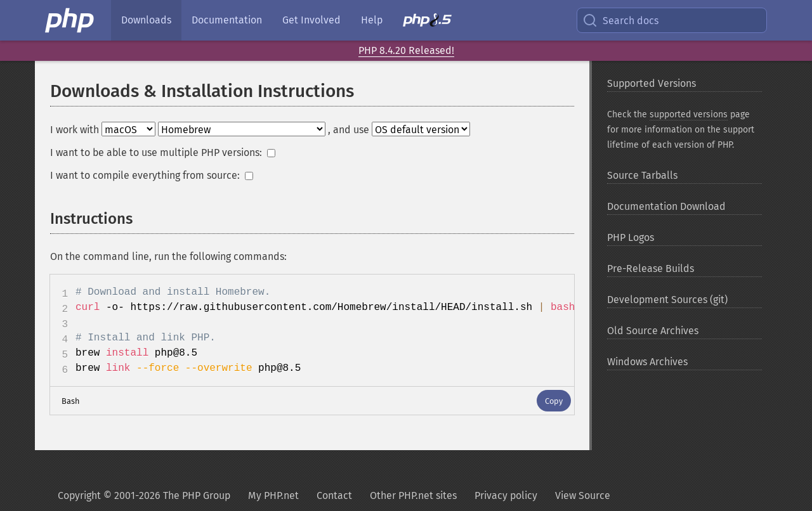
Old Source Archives (653, 331)
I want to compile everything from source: (152, 175)
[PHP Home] (70, 20)
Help (372, 20)
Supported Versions (652, 83)
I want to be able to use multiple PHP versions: (163, 152)
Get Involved (311, 20)
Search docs (620, 20)
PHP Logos (631, 237)
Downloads (146, 20)
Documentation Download (666, 206)
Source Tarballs (642, 175)
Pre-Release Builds (651, 268)
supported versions (689, 114)
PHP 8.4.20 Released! (406, 50)
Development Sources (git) (667, 300)
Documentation (227, 20)
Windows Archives (647, 362)
